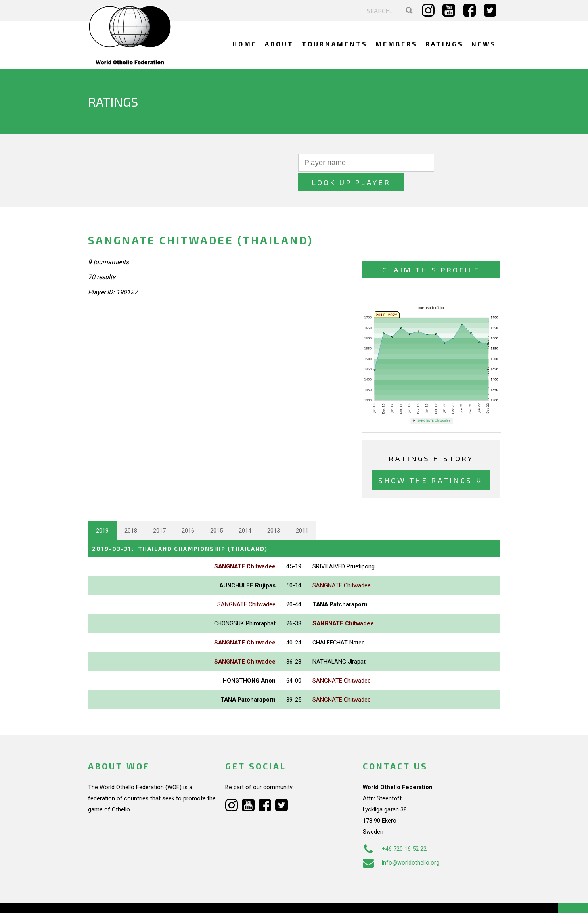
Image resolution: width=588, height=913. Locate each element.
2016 (188, 511)
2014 (245, 511)
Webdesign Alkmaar (122, 899)
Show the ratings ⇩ (431, 461)
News (484, 44)
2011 (302, 511)
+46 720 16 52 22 (395, 829)
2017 (159, 511)
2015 (216, 511)
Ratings (444, 44)
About (279, 44)
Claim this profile (431, 250)
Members (396, 44)
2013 (274, 511)
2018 (131, 511)
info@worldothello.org (401, 843)
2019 (102, 511)
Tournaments (335, 44)
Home (245, 44)
